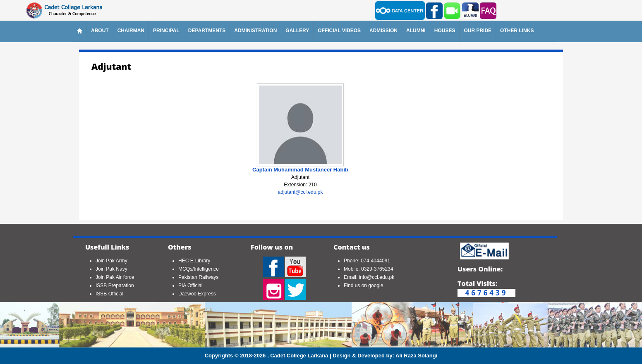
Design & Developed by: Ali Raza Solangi (385, 356)
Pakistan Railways (198, 277)
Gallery (297, 31)
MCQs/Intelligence (199, 269)
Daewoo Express (197, 294)
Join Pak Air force (115, 277)
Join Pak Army (111, 261)
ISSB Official (109, 294)
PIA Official (190, 285)
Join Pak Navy (111, 269)
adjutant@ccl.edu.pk (301, 192)
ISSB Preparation (115, 285)
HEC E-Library (194, 261)
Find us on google (363, 285)
